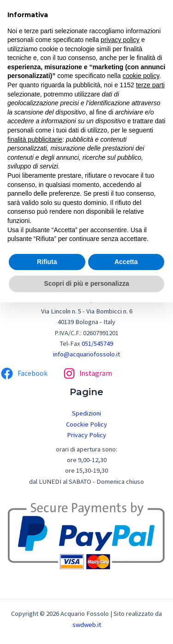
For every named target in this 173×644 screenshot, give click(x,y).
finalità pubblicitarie (35, 139)
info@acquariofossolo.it (86, 354)
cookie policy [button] (141, 76)
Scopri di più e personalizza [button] (86, 283)
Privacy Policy (86, 435)
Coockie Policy (86, 424)
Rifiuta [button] (47, 262)
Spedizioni (86, 413)
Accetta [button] (126, 262)
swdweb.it (87, 625)
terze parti (150, 85)
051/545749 (97, 343)
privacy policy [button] (120, 40)
